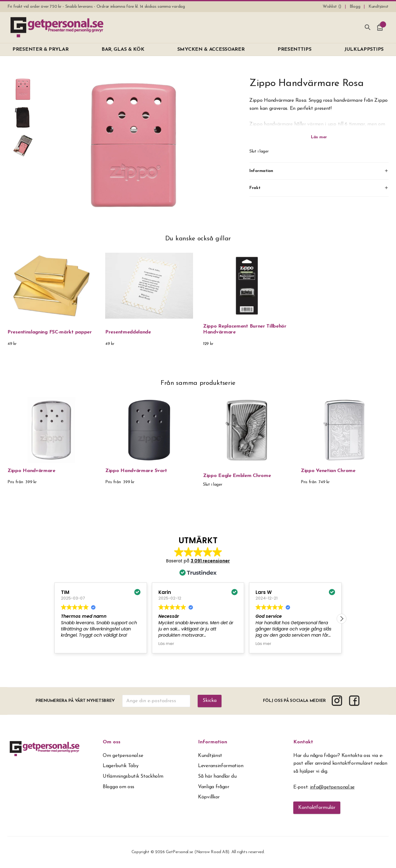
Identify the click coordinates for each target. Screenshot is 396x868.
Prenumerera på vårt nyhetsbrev (75, 701)
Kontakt (303, 742)
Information (213, 742)
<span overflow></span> (198, 596)
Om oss (112, 742)
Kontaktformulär (317, 808)
